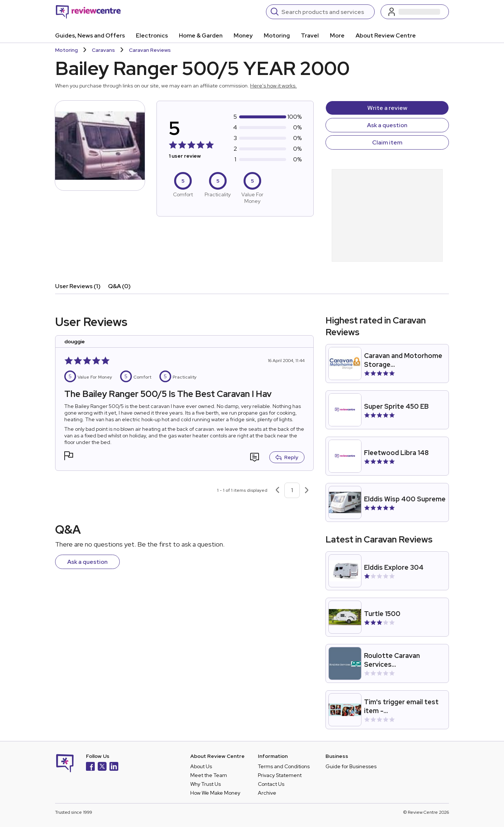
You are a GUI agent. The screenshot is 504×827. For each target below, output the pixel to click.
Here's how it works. (273, 86)
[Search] (326, 12)
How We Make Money (215, 793)
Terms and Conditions (284, 766)
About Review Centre (386, 35)
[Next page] (307, 490)
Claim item (387, 142)
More (337, 35)
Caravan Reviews (150, 50)
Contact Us (271, 784)
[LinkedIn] (114, 767)
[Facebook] (90, 767)
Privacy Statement (280, 775)
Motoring (277, 35)
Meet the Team (209, 775)
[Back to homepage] (88, 12)
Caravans (103, 50)
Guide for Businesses (351, 766)
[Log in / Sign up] (415, 12)
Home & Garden (201, 35)
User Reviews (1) (78, 286)
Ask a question (387, 125)
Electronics (152, 35)
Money (243, 35)
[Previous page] (277, 490)
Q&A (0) (119, 286)
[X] (102, 767)
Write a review (387, 108)
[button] (69, 457)
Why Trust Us (206, 784)
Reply (287, 457)
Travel (310, 35)
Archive (267, 793)
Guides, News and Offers (90, 35)
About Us (201, 766)
